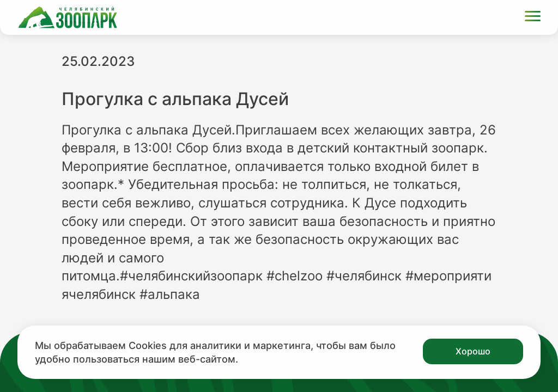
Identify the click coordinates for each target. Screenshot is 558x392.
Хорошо (473, 351)
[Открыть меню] (533, 18)
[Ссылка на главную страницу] (68, 17)
